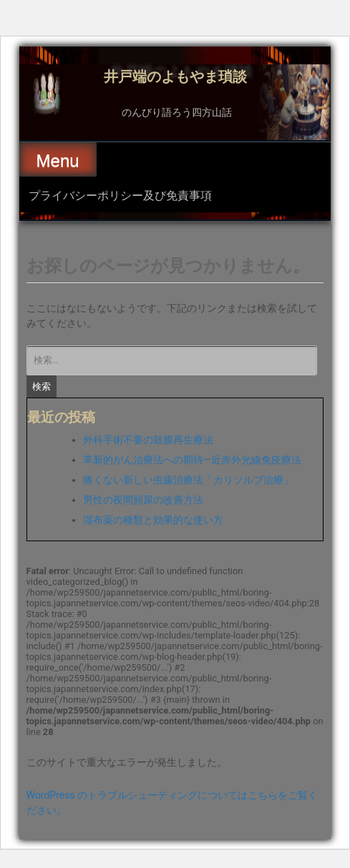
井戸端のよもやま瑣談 (175, 75)
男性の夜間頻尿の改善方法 (143, 500)
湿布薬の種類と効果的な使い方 (153, 520)
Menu (58, 161)
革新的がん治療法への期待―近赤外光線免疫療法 (192, 460)
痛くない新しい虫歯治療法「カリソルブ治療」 (188, 480)
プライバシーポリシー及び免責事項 (120, 194)
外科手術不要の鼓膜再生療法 (148, 440)
